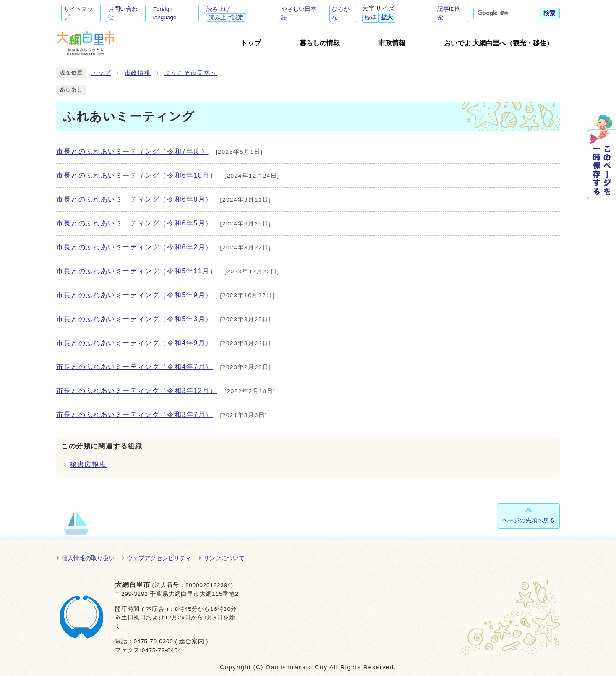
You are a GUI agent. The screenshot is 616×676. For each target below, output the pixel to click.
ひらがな (341, 13)
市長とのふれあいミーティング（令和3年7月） (134, 415)
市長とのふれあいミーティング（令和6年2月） (134, 247)
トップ (101, 73)
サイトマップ (78, 13)
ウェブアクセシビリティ (159, 558)
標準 (371, 17)
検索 (549, 13)
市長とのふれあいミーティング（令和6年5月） (134, 223)
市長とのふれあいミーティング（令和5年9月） (134, 295)
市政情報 (138, 73)
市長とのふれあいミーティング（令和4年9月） (134, 343)
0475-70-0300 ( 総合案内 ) (171, 641)
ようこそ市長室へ (190, 73)
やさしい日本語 (299, 13)
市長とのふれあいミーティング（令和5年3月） (134, 319)
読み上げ (218, 9)
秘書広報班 (88, 465)
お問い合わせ (123, 13)
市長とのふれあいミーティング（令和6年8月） (134, 199)
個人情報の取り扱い (88, 558)
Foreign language (165, 13)
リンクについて (224, 558)
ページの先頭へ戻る (528, 520)
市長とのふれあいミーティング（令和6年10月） (137, 175)
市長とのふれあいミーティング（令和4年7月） (134, 367)
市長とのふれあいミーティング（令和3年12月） (137, 391)
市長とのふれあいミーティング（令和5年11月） (137, 271)
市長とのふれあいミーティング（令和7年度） (132, 151)
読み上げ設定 (226, 17)
